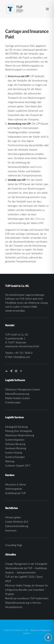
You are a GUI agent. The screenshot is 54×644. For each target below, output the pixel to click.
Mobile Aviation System (18, 398)
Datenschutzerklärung (17, 526)
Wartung (10, 461)
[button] (47, 9)
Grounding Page (14, 545)
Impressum (11, 530)
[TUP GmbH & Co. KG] (15, 9)
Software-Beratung (15, 444)
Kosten (38, 167)
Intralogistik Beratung (16, 427)
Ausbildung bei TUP (15, 493)
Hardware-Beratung (16, 448)
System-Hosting (14, 453)
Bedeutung (14, 76)
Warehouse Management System (23, 389)
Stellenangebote (14, 489)
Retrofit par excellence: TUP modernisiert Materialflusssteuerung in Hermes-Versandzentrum (27, 603)
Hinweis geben (13, 517)
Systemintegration (15, 440)
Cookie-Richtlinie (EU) (17, 522)
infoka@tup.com (22, 357)
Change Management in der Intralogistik (26, 564)
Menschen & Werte (15, 485)
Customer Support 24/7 (18, 466)
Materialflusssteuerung (17, 394)
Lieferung (39, 219)
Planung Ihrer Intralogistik (19, 431)
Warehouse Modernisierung (20, 435)
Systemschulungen (15, 457)
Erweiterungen (13, 402)
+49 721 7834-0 (23, 353)
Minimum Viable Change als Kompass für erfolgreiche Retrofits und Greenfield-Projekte (27, 590)
